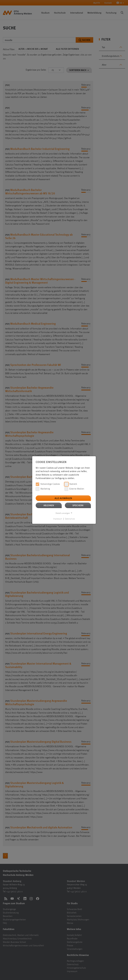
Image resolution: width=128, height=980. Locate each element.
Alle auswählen (63, 498)
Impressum (58, 519)
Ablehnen (49, 505)
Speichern (78, 505)
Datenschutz (70, 519)
